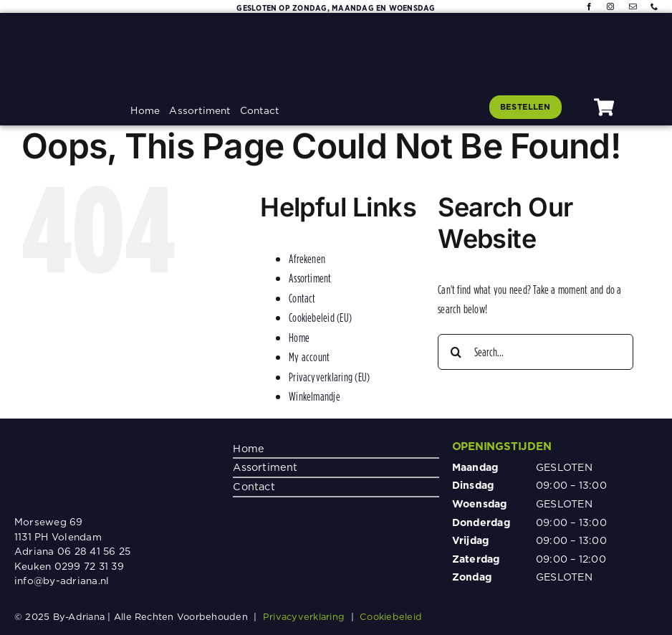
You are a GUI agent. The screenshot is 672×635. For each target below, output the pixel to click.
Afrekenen (307, 259)
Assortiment (310, 278)
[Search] (456, 352)
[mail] (633, 6)
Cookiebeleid (391, 616)
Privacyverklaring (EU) (329, 377)
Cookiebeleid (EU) (320, 317)
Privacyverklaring (304, 616)
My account (309, 357)
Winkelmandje (315, 396)
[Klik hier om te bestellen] (525, 107)
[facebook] (589, 6)
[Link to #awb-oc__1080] (604, 107)
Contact (302, 298)
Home (299, 338)
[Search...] (536, 352)
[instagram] (610, 6)
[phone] (654, 6)
